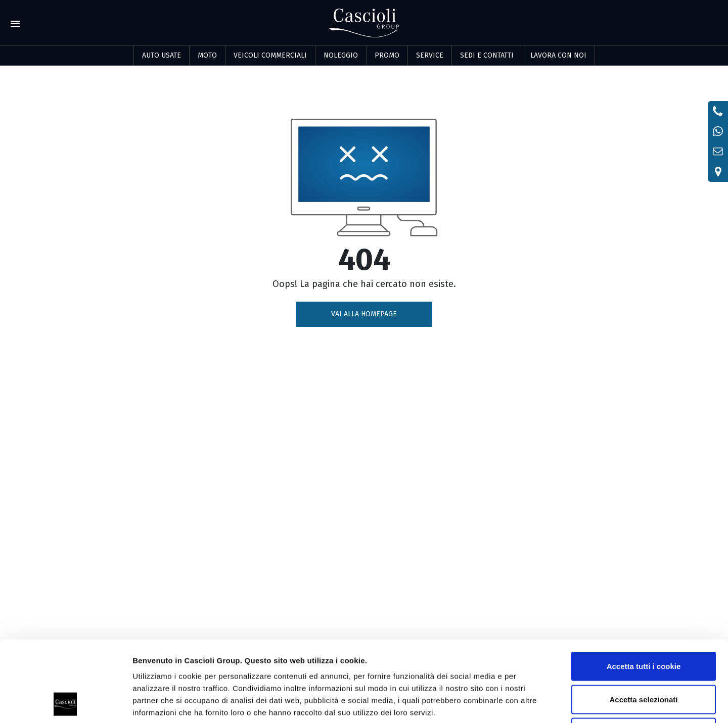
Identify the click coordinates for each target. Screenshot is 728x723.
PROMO (387, 55)
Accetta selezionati (643, 624)
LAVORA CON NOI (558, 55)
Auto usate (162, 55)
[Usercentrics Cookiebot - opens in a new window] (65, 703)
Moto (207, 55)
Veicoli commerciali (270, 55)
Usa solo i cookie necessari (644, 657)
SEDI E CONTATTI (487, 55)
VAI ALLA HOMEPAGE (364, 314)
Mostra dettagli (532, 703)
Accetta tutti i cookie (644, 590)
